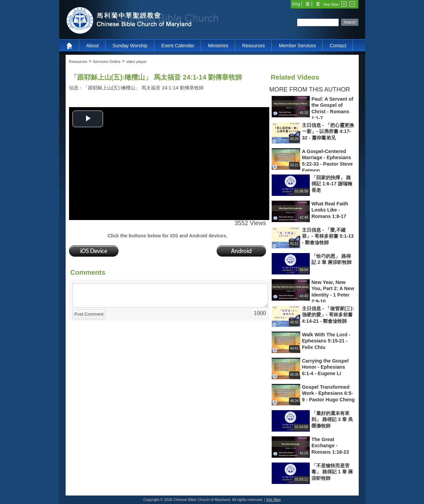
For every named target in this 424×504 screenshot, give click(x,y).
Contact (338, 46)
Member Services (297, 46)
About (93, 46)
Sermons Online (107, 62)
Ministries (218, 46)
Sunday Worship (130, 46)
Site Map (273, 500)
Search (350, 22)
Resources (253, 46)
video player (137, 62)
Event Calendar (178, 46)
